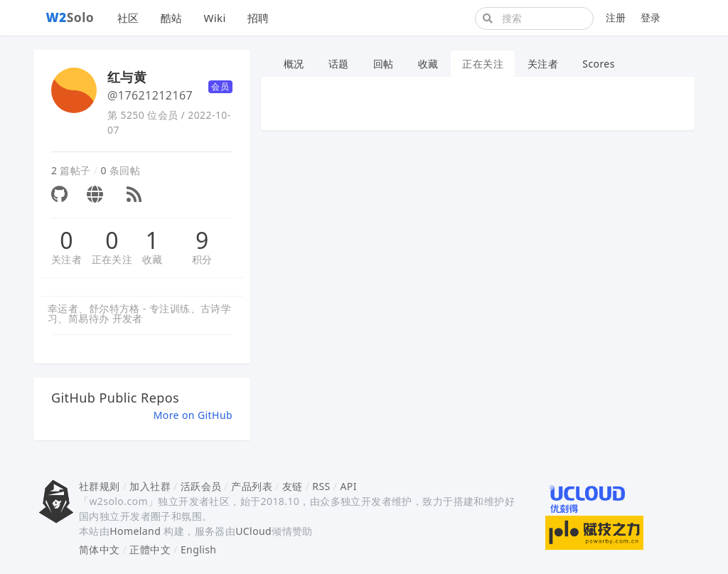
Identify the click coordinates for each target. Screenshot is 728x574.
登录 (651, 17)
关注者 (66, 259)
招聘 (258, 18)
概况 (294, 64)
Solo (70, 17)
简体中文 (100, 549)
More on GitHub (193, 415)
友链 (293, 486)
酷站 (172, 18)
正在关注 (112, 259)
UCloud (253, 531)
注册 (616, 17)
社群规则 (100, 486)
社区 (128, 18)
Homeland (135, 531)
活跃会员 (201, 486)
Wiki (214, 18)
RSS (321, 486)
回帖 (384, 64)
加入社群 (150, 486)
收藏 (152, 259)
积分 (202, 259)
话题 (339, 64)
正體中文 (150, 549)
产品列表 (252, 486)
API (348, 486)
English (199, 549)
